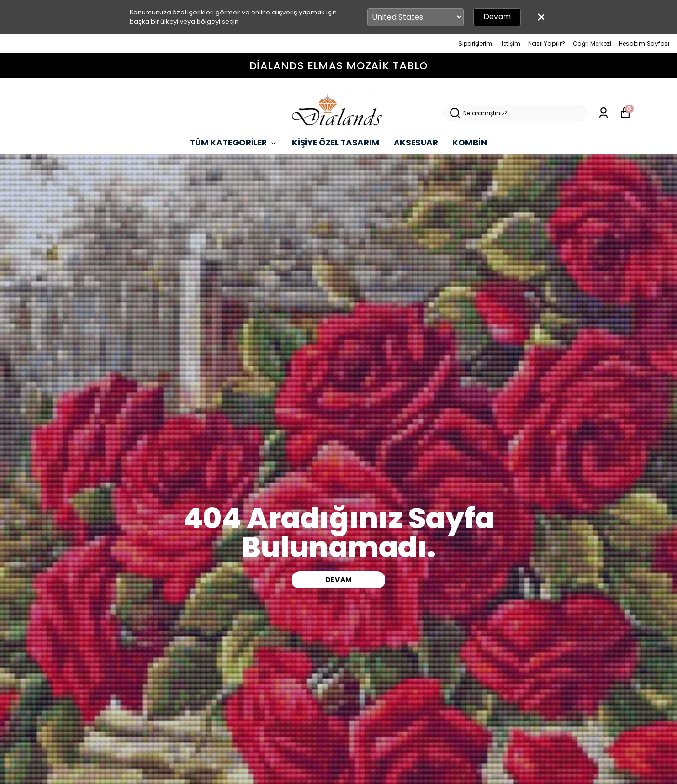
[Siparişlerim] (604, 113)
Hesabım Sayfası (644, 44)
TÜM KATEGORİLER (234, 143)
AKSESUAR (416, 143)
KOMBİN (470, 143)
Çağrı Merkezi (592, 44)
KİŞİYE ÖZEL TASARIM (336, 143)
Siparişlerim (475, 44)
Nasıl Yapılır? (547, 44)
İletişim (510, 44)
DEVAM (339, 580)
